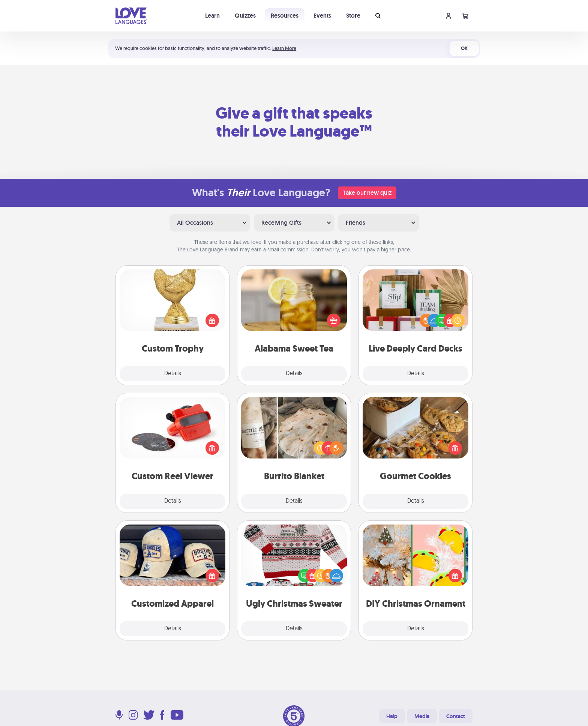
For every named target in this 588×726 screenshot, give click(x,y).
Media (422, 716)
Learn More (284, 48)
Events (322, 16)
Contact (456, 716)
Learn (212, 16)
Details (173, 374)
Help (392, 716)
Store (353, 16)
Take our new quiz (367, 193)
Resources (285, 16)
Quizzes (245, 16)
